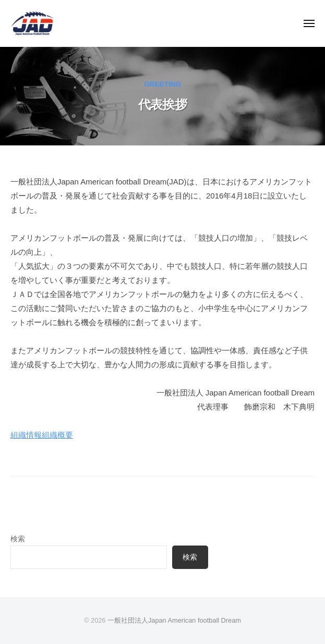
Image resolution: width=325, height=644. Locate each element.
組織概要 (57, 435)
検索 (18, 539)
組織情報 (26, 435)
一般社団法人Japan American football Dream (174, 620)
